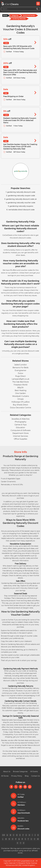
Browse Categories (20, 772)
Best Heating (21, 390)
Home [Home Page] (5, 15)
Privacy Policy (17, 776)
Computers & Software (21, 430)
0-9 (3, 835)
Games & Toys (21, 425)
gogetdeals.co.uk (28, 861)
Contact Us (36, 776)
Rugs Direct (20, 376)
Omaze (20, 399)
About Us (7, 772)
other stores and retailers (17, 754)
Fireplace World (20, 385)
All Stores (5, 776)
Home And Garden (29, 15)
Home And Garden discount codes (17, 605)
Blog (27, 776)
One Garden (20, 393)
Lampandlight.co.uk (21, 379)
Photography (21, 422)
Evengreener (20, 370)
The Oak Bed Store (21, 382)
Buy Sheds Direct (20, 405)
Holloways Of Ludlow (21, 402)
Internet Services (20, 436)
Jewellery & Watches (20, 419)
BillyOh (20, 388)
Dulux (21, 373)
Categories (15, 15)
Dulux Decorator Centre (21, 408)
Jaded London (20, 365)
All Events (34, 772)
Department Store (21, 433)
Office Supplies (20, 439)
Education (20, 428)
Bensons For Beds (20, 368)
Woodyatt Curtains (21, 396)
